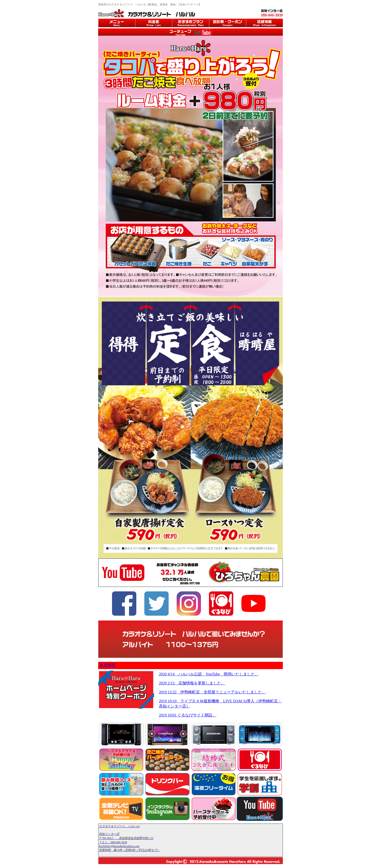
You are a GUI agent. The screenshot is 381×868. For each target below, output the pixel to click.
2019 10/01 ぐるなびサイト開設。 (188, 715)
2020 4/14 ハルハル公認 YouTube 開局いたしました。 (209, 674)
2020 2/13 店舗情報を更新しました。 (192, 683)
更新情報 (107, 665)
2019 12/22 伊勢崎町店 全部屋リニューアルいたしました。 (212, 692)
